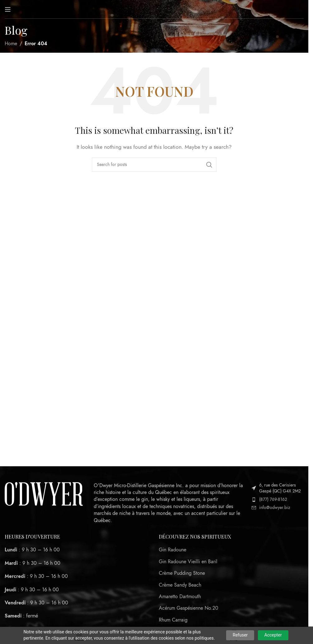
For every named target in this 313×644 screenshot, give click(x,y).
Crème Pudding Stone (182, 573)
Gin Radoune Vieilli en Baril (188, 562)
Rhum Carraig (173, 620)
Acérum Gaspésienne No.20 (189, 608)
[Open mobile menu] (8, 9)
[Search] (154, 165)
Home (11, 44)
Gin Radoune (173, 550)
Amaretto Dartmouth (180, 597)
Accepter (273, 635)
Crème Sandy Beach (180, 585)
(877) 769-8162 (273, 499)
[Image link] (44, 494)
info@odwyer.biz (275, 508)
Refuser (240, 635)
